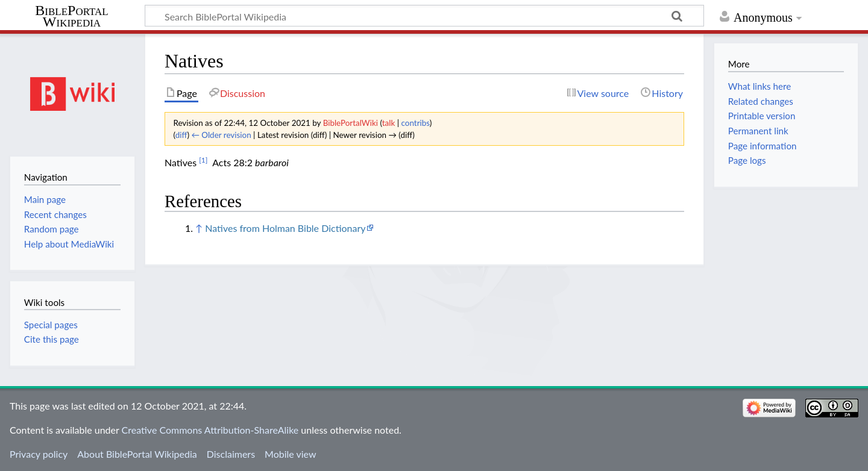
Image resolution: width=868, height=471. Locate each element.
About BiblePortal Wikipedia (137, 454)
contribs (416, 123)
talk (389, 123)
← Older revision (221, 135)
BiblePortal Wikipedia (71, 16)
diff (181, 135)
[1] (203, 160)
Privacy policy (39, 454)
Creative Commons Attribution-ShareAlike (210, 430)
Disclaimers (231, 454)
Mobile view (290, 454)
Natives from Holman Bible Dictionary (285, 228)
